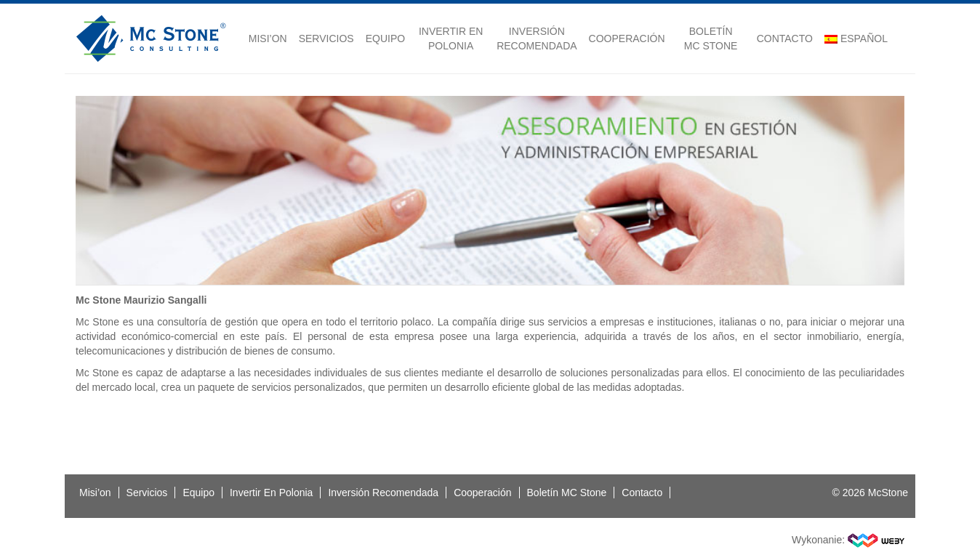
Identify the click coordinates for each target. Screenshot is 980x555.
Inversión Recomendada (537, 39)
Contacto (785, 39)
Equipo (385, 39)
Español (856, 39)
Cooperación (627, 39)
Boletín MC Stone (711, 39)
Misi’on (268, 39)
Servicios (326, 39)
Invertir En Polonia (451, 39)
